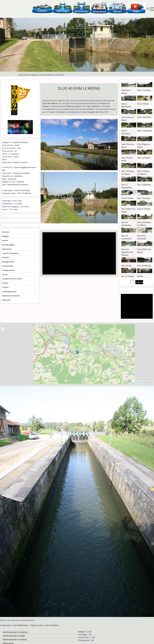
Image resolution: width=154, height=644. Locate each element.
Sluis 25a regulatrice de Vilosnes (127, 252)
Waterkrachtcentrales (11, 296)
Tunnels (5, 287)
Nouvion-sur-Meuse (22, 173)
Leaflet (131, 383)
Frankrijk (20, 182)
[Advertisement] (78, 254)
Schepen (81, 632)
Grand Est (96, 106)
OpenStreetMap (141, 383)
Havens (5, 240)
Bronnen (6, 232)
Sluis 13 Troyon (144, 158)
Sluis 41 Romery (24, 193)
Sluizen (5, 274)
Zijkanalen (6, 300)
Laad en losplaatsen (10, 253)
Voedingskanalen (9, 291)
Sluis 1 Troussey (144, 90)
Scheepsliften (8, 266)
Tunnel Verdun (127, 198)
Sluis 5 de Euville (144, 117)
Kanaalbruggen (8, 245)
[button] (77, 352)
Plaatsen (6, 257)
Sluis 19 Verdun (144, 198)
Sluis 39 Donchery (23, 190)
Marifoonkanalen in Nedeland (15, 632)
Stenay (140, 276)
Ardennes (70, 106)
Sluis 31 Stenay (128, 276)
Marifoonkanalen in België (14, 636)
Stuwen (5, 283)
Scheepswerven (8, 270)
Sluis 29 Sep (126, 266)
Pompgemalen (8, 262)
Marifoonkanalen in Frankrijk (15, 640)
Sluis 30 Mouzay (144, 266)
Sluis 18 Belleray (144, 185)
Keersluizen (7, 249)
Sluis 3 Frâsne (143, 104)
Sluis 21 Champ (144, 209)
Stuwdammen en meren (12, 279)
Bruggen (6, 236)
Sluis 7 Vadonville (145, 131)
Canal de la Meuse (50, 103)
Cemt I (16, 157)
